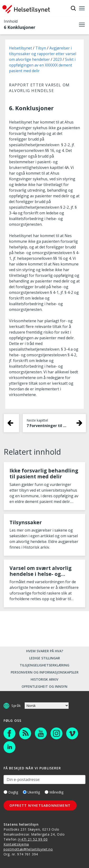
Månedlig (54, 792)
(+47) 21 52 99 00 (33, 839)
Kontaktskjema (16, 844)
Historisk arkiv (44, 679)
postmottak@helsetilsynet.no (28, 849)
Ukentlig (31, 792)
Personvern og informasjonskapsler (45, 672)
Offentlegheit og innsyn (44, 686)
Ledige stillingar (45, 658)
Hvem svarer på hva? (45, 651)
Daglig (11, 792)
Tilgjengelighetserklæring (44, 665)
